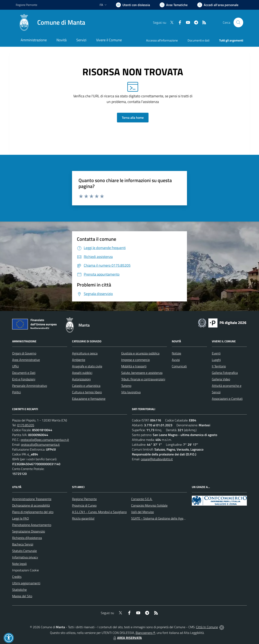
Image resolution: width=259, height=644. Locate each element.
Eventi (216, 353)
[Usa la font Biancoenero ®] (133, 5)
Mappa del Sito (22, 596)
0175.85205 (26, 425)
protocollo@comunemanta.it (40, 445)
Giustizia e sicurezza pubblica (140, 353)
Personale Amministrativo (30, 386)
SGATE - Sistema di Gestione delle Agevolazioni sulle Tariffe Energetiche (180, 518)
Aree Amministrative (26, 360)
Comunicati (179, 366)
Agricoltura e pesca (85, 353)
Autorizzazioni (81, 379)
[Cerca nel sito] (238, 22)
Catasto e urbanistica (86, 386)
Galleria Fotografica (225, 373)
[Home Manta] (50, 22)
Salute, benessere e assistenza (142, 373)
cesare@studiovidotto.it (157, 459)
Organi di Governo (24, 353)
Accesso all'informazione (162, 40)
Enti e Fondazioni (24, 379)
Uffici (15, 366)
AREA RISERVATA (127, 638)
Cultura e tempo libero (87, 392)
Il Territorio (219, 366)
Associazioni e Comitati (227, 399)
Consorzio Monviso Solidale (149, 505)
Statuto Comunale (24, 551)
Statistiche (19, 590)
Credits (17, 577)
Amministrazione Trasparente (32, 499)
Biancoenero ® (145, 633)
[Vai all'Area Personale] (218, 5)
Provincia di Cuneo (84, 505)
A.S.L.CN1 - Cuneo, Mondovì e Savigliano (99, 512)
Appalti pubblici (82, 373)
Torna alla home (133, 118)
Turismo (126, 386)
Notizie (176, 353)
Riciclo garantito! (83, 518)
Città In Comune (207, 627)
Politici (16, 392)
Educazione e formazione (89, 399)
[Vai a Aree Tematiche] (174, 5)
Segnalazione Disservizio (29, 531)
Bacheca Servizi (23, 544)
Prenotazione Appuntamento (32, 525)
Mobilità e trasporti (134, 366)
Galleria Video (221, 379)
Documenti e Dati (24, 373)
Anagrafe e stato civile (87, 366)
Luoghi (216, 360)
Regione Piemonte (84, 499)
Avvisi (176, 360)
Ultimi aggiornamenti (26, 583)
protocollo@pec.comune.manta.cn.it (45, 440)
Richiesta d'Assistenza (27, 538)
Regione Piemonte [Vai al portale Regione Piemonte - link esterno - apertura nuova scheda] (27, 5)
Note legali (19, 564)
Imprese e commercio (135, 360)
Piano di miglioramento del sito (33, 512)
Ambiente (79, 360)
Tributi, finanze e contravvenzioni (143, 379)
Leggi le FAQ (21, 518)
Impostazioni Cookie (25, 570)
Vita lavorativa (131, 392)
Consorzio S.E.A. (142, 499)
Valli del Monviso (142, 512)
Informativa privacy (25, 557)
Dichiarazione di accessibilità (31, 505)
